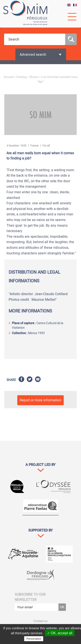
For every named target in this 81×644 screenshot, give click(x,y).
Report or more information (40, 400)
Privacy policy (53, 639)
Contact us (40, 621)
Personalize (34, 639)
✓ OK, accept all (60, 633)
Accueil (8, 77)
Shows (34, 77)
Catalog (21, 77)
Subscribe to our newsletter (30, 597)
